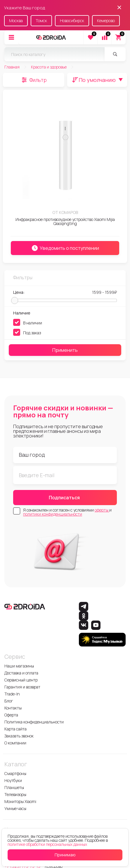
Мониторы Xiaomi (20, 801)
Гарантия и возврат (22, 687)
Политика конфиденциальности (34, 722)
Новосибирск (72, 21)
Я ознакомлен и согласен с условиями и (67, 512)
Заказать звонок (19, 736)
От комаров (65, 212)
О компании (15, 743)
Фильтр (38, 80)
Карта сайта (15, 729)
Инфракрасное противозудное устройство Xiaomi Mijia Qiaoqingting (65, 221)
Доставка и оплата (21, 673)
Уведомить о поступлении (65, 248)
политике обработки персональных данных (47, 844)
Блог (9, 701)
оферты (102, 510)
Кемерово (106, 21)
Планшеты (14, 787)
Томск (41, 21)
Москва (16, 21)
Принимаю (65, 855)
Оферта (11, 715)
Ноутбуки (13, 780)
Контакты (13, 708)
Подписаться (64, 498)
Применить (65, 350)
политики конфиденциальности (53, 514)
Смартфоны (15, 773)
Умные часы (15, 808)
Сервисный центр (21, 680)
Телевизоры (15, 794)
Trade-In (12, 694)
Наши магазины (19, 666)
